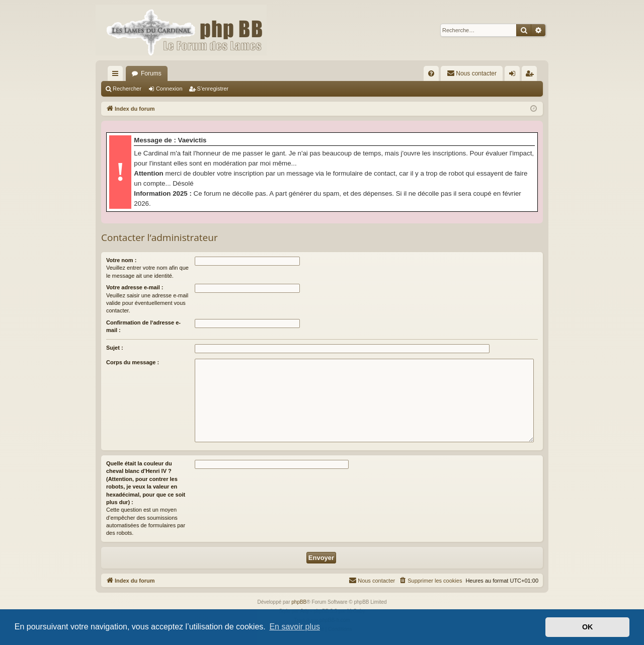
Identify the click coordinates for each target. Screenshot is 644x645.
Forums (151, 73)
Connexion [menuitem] (514, 75)
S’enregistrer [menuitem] (532, 75)
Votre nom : (121, 260)
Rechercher (127, 89)
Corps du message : (133, 362)
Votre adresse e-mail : (135, 287)
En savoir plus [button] (295, 627)
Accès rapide (117, 75)
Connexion (169, 89)
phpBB (299, 602)
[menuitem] (431, 73)
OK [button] (588, 627)
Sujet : (115, 348)
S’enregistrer (213, 89)
